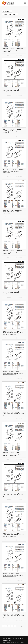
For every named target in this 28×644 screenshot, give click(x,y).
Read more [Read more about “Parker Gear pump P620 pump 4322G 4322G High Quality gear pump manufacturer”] (8, 136)
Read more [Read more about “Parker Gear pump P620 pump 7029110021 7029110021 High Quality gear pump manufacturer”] (8, 621)
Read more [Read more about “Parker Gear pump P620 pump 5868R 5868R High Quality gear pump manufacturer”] (8, 177)
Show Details (19, 55)
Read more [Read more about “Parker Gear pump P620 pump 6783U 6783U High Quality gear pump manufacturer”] (8, 298)
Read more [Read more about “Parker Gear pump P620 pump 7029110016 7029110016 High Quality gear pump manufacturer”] (8, 540)
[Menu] (25, 3)
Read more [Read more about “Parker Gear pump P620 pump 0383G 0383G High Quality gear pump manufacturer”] (8, 55)
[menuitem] (25, 3)
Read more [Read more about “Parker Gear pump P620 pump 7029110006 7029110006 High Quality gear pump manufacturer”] (8, 338)
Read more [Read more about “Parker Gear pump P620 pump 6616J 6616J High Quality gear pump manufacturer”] (8, 217)
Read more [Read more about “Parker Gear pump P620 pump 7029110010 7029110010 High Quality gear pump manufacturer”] (8, 419)
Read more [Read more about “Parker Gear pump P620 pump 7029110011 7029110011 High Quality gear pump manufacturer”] (8, 459)
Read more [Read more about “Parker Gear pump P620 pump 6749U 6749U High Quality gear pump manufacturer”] (8, 257)
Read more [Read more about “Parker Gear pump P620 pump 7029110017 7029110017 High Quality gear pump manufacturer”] (8, 580)
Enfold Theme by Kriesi (7, 640)
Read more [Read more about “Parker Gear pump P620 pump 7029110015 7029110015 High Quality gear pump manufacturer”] (8, 500)
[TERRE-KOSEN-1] (12, 3)
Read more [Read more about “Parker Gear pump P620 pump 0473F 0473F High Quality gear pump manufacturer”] (8, 96)
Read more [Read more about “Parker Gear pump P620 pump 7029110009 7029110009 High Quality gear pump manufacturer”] (8, 378)
